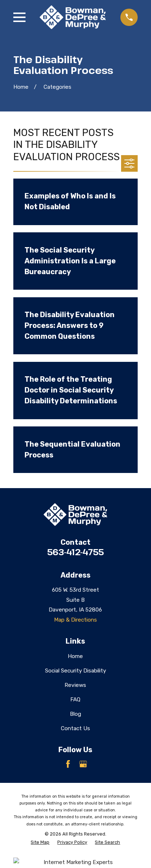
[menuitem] (40, 842)
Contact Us (75, 728)
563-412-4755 (75, 552)
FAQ (75, 700)
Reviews (75, 685)
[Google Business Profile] (83, 764)
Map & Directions (75, 620)
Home (75, 656)
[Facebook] (68, 764)
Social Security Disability (75, 671)
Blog (75, 714)
